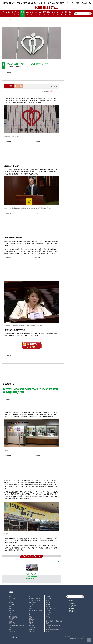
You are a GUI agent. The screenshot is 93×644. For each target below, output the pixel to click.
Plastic (52, 3)
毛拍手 (48, 596)
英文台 (19, 3)
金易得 (48, 615)
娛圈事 (43, 3)
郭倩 (48, 600)
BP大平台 (13, 3)
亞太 (38, 3)
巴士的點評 (12, 598)
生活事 (76, 3)
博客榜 (66, 13)
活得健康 (32, 625)
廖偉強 (48, 617)
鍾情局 (11, 603)
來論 (10, 629)
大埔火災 (8, 13)
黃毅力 (48, 607)
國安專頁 (5, 3)
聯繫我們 (72, 608)
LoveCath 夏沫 (51, 609)
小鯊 (30, 607)
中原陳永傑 (12, 623)
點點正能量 (32, 629)
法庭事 (27, 13)
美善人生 (63, 3)
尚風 (30, 617)
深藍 (10, 600)
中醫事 (44, 13)
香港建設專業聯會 (34, 600)
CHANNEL (32, 3)
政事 (19, 13)
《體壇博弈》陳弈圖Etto (54, 625)
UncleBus (49, 619)
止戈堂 (31, 605)
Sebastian (12, 605)
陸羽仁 (11, 607)
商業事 (40, 13)
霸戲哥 (31, 609)
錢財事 (32, 13)
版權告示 (72, 601)
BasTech (83, 3)
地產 (36, 13)
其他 (70, 13)
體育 (57, 3)
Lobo (10, 613)
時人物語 (49, 603)
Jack (30, 615)
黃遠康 (11, 615)
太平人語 (49, 613)
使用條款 (72, 603)
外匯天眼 (49, 605)
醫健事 (49, 13)
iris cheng (32, 631)
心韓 (48, 3)
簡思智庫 (12, 619)
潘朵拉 (31, 621)
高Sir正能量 (32, 603)
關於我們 (72, 611)
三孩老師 (32, 619)
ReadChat (32, 627)
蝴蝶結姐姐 (12, 631)
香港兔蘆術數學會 (14, 617)
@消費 (61, 13)
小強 (10, 609)
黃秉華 (48, 611)
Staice (11, 621)
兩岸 (57, 13)
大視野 (53, 13)
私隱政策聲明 (73, 606)
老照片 (31, 623)
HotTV (89, 3)
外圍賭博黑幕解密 (34, 598)
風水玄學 (12, 611)
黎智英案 (14, 13)
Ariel (10, 596)
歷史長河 (70, 3)
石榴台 (25, 3)
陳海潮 (48, 627)
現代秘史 (49, 598)
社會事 (23, 13)
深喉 (30, 596)
